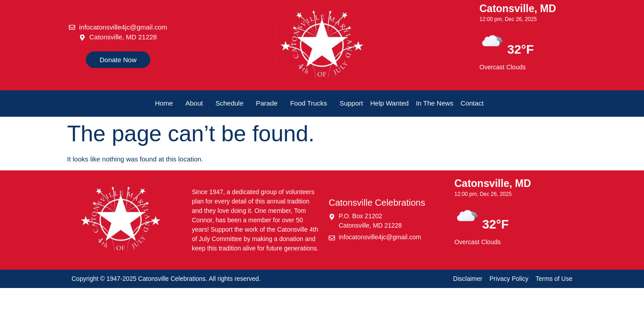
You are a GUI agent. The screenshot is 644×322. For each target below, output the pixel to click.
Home (164, 103)
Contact (472, 103)
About (194, 103)
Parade (267, 103)
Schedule (230, 103)
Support (351, 103)
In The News (435, 103)
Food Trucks (309, 103)
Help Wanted (390, 103)
